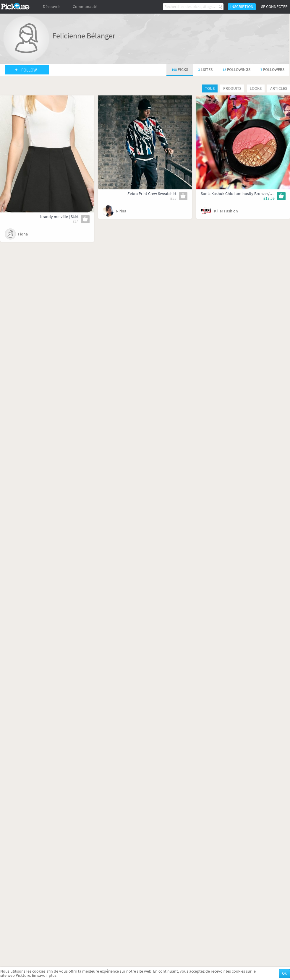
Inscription (242, 7)
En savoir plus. (45, 975)
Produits (232, 88)
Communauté (85, 7)
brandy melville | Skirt (59, 217)
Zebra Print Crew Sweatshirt (152, 194)
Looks (256, 88)
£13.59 (269, 198)
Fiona (23, 234)
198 (180, 70)
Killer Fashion (226, 211)
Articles (279, 88)
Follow (29, 70)
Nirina (121, 211)
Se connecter (274, 7)
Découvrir (51, 7)
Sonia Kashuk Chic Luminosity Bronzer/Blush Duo (244, 194)
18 (236, 70)
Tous (210, 88)
